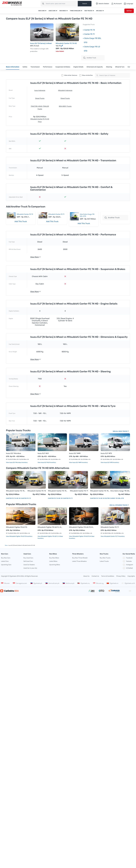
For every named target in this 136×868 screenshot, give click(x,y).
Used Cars (52, 11)
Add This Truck (21, 221)
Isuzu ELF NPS (106, 453)
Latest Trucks (104, 561)
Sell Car (129, 11)
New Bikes (63, 11)
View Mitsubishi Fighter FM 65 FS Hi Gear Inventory (82, 537)
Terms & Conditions (108, 576)
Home (6, 545)
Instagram (128, 565)
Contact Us (95, 576)
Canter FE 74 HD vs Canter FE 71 (60, 498)
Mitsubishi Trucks (122, 505)
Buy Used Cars (28, 558)
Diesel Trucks (40, 98)
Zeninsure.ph (68, 583)
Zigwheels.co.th (128, 583)
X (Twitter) (128, 568)
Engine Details (78, 67)
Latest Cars (5, 561)
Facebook (128, 558)
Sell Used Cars (28, 561)
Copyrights (131, 576)
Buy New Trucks (105, 558)
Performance (48, 67)
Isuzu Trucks (124, 431)
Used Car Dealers (29, 565)
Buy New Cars (6, 558)
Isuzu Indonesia (40, 90)
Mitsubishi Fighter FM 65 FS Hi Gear (82, 527)
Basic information (13, 67)
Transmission (35, 67)
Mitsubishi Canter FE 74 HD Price (40, 120)
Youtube (127, 561)
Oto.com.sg (98, 583)
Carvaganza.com (20, 583)
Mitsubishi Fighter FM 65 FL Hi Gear (50, 527)
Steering (109, 67)
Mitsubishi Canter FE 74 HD (66, 43)
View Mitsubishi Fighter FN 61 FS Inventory (19, 536)
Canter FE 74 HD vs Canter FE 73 (18, 498)
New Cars (42, 11)
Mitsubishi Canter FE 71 (56, 214)
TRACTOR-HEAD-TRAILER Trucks (40, 108)
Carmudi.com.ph (52, 583)
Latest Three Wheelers (79, 561)
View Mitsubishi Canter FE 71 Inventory (113, 536)
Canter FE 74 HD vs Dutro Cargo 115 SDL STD (107, 498)
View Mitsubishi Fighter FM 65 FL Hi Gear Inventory (50, 537)
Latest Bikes (53, 561)
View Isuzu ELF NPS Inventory (110, 462)
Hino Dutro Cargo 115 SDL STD (120, 491)
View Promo (60, 51)
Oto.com (5, 583)
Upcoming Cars (6, 565)
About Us (86, 576)
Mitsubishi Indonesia (65, 90)
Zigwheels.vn (113, 583)
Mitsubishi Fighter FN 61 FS (17, 527)
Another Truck (90, 58)
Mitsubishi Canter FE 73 (25, 214)
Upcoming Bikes (55, 565)
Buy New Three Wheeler (80, 558)
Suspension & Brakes (63, 67)
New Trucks (88, 11)
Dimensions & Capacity (95, 67)
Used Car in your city (30, 568)
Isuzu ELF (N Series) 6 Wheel (41, 43)
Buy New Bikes (54, 558)
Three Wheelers (75, 11)
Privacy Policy (121, 576)
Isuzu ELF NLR (43, 453)
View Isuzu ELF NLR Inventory (47, 462)
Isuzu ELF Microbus (14, 453)
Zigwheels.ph (36, 583)
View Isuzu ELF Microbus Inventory (17, 462)
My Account (116, 4)
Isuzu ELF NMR (75, 453)
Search (85, 4)
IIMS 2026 (99, 11)
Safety (25, 67)
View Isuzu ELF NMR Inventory (78, 462)
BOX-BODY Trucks (65, 106)
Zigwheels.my (84, 583)
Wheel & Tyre (120, 67)
